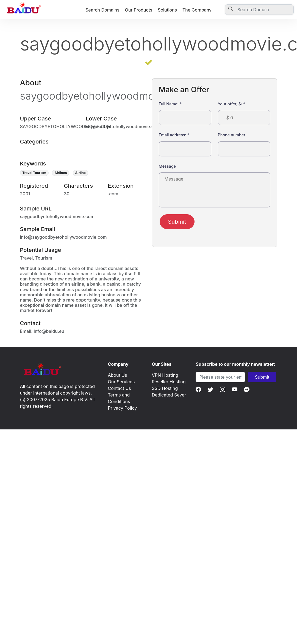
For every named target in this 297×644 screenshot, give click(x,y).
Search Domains (102, 10)
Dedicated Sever (169, 395)
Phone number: (232, 135)
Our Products (138, 10)
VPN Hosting (165, 375)
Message (167, 166)
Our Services (121, 382)
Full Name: (170, 104)
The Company (197, 10)
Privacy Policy (122, 408)
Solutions (167, 10)
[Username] (259, 10)
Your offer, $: (232, 104)
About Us (117, 375)
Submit (177, 222)
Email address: (174, 135)
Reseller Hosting (169, 382)
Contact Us (119, 388)
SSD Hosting (165, 388)
